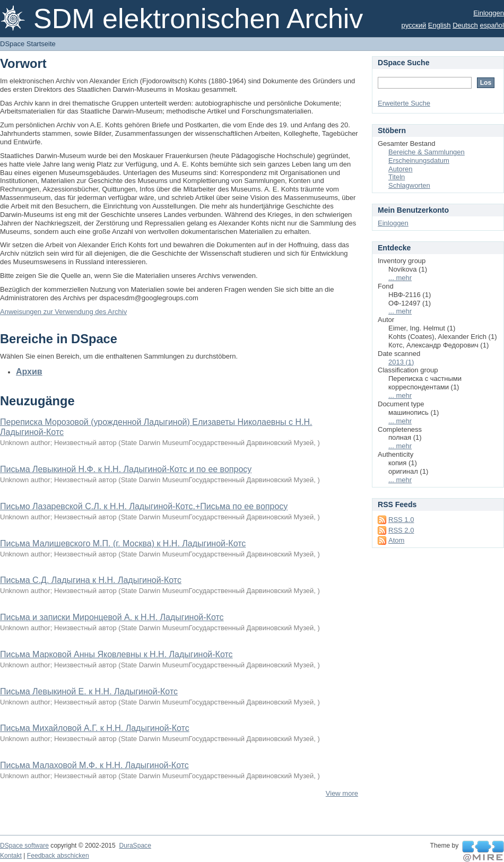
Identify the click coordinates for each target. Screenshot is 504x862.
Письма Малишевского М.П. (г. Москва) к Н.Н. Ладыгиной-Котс (123, 543)
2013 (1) (401, 362)
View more (342, 793)
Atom (396, 540)
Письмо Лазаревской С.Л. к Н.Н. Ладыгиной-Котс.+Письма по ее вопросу (144, 506)
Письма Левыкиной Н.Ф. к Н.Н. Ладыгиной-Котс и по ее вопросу (126, 469)
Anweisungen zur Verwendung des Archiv (63, 312)
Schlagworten (409, 185)
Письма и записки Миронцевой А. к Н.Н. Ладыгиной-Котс (112, 617)
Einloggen (489, 13)
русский (414, 25)
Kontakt (11, 856)
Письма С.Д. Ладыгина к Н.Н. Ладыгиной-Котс (91, 580)
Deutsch (465, 25)
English (440, 25)
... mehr (400, 278)
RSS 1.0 (401, 520)
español (492, 25)
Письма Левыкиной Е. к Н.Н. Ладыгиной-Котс (89, 691)
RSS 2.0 (401, 530)
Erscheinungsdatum (419, 160)
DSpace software (24, 846)
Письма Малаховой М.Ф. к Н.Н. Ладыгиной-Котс (94, 765)
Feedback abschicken (58, 856)
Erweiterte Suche (404, 103)
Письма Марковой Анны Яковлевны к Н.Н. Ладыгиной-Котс (116, 654)
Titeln (397, 177)
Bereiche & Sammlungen (427, 152)
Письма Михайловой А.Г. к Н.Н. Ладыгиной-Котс (95, 728)
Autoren (401, 169)
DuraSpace (135, 846)
